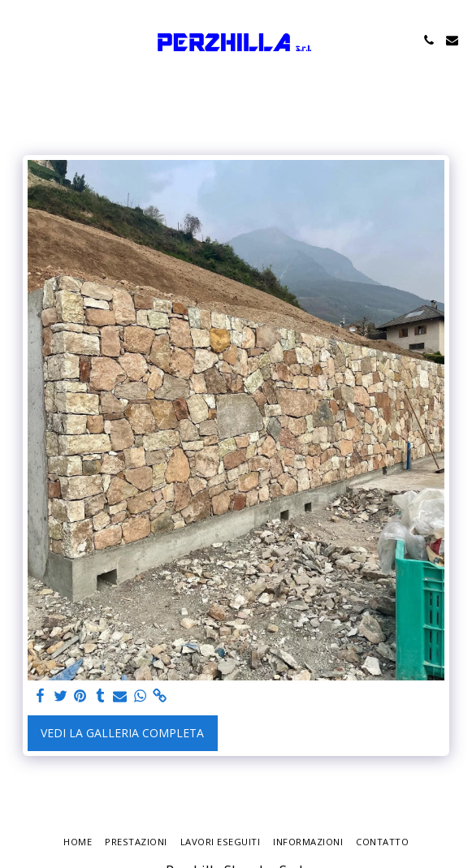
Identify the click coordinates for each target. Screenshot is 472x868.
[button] (18, 39)
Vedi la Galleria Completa (122, 733)
